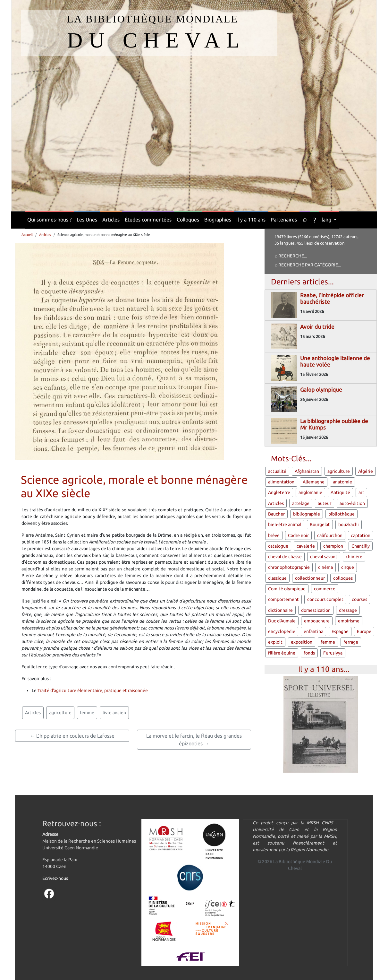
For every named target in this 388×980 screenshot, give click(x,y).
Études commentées (148, 220)
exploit (275, 642)
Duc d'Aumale (282, 621)
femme (87, 713)
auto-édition (352, 503)
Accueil (27, 235)
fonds (309, 653)
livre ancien (114, 713)
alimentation (281, 482)
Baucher (276, 514)
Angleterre (279, 492)
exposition (302, 642)
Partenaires (284, 220)
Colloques (188, 220)
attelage (301, 503)
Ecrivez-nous (55, 878)
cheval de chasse (285, 557)
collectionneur (310, 578)
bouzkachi (349, 525)
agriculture (60, 713)
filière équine (282, 653)
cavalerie (306, 546)
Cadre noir (298, 535)
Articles (111, 220)
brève (274, 535)
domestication (316, 610)
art (361, 492)
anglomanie (310, 492)
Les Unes (87, 220)
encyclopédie (282, 631)
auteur (325, 503)
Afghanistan (307, 471)
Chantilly (361, 546)
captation (361, 535)
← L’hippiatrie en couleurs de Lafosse (72, 736)
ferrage (351, 642)
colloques (343, 578)
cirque (348, 567)
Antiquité (340, 492)
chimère (354, 557)
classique (277, 578)
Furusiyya (333, 653)
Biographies (218, 220)
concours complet (325, 599)
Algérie (366, 471)
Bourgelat (320, 525)
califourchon (330, 535)
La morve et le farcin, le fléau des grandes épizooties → (194, 740)
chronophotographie (289, 567)
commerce (325, 589)
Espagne (340, 631)
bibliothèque (342, 514)
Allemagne (314, 482)
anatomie (342, 482)
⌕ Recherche (289, 256)
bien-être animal (285, 525)
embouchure (317, 621)
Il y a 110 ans (251, 220)
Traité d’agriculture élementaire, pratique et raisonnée (93, 690)
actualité (277, 471)
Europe (364, 631)
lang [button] (327, 220)
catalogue (278, 546)
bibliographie (307, 514)
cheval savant (324, 557)
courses (359, 599)
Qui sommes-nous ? (49, 220)
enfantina (313, 631)
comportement (283, 599)
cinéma (325, 567)
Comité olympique (287, 589)
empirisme (349, 621)
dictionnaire (280, 610)
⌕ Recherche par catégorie (306, 265)
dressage (348, 610)
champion (333, 546)
